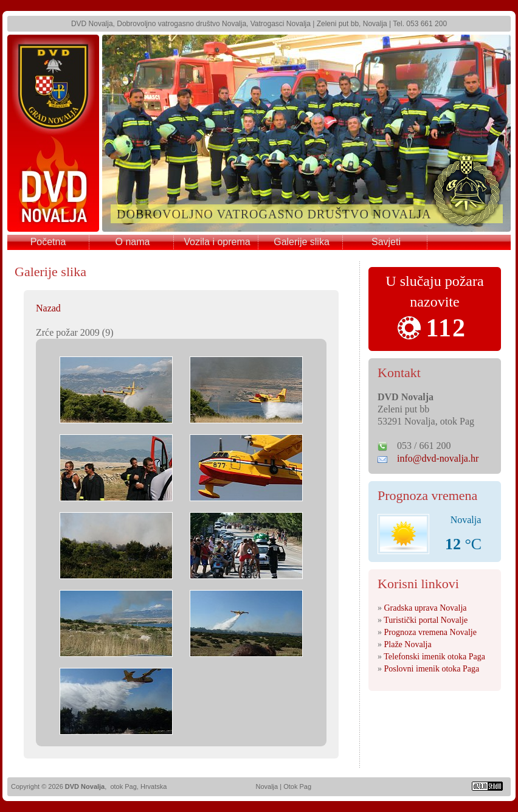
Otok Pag (297, 786)
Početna (48, 242)
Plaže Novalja (408, 644)
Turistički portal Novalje (426, 620)
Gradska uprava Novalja (426, 608)
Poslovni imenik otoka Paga (432, 669)
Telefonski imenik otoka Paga (434, 657)
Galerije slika (302, 242)
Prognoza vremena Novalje (430, 632)
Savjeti (386, 242)
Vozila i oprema (217, 242)
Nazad (48, 308)
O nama (133, 242)
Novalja (267, 786)
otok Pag (123, 786)
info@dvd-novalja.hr (438, 458)
